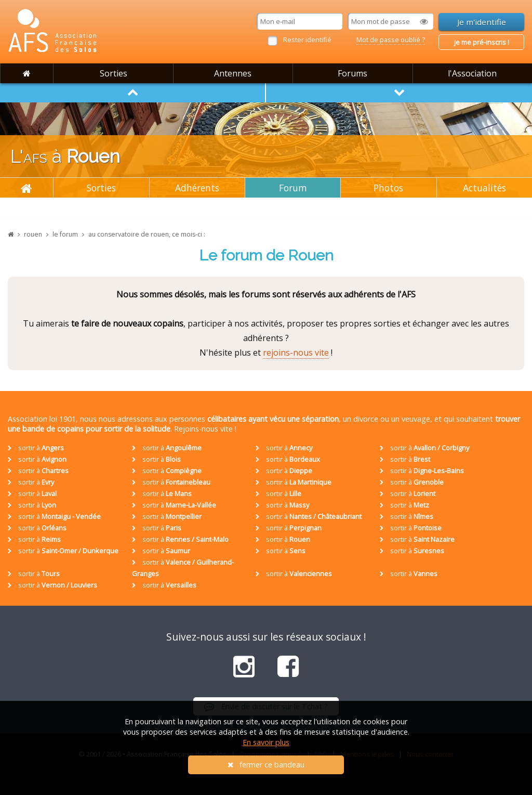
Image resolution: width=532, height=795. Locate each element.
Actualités (484, 188)
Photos (388, 188)
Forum (293, 188)
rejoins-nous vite (296, 353)
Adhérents (197, 188)
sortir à (36, 448)
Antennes (233, 73)
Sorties (114, 73)
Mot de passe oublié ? (391, 40)
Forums (353, 73)
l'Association (472, 73)
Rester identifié (307, 40)
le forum (65, 234)
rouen (33, 234)
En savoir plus (266, 742)
